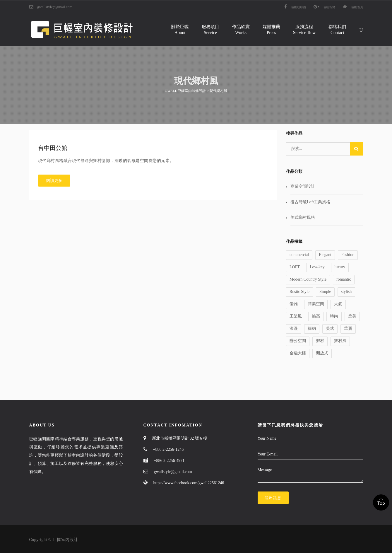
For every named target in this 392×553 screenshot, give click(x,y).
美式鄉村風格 (303, 217)
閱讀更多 (54, 181)
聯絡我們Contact (337, 30)
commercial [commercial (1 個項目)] (299, 255)
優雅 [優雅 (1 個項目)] (294, 304)
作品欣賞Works (241, 30)
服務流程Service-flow (304, 30)
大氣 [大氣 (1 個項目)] (338, 304)
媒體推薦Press (271, 30)
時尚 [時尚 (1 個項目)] (334, 316)
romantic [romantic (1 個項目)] (344, 279)
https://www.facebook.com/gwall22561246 (189, 483)
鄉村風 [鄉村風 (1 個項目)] (340, 341)
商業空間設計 (303, 186)
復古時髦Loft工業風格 (310, 202)
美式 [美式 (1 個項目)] (330, 328)
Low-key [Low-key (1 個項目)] (317, 267)
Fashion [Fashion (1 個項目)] (348, 255)
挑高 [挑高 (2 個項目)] (316, 316)
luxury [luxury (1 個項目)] (340, 267)
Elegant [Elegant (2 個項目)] (325, 255)
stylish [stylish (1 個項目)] (346, 292)
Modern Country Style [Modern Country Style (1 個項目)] (308, 279)
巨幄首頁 (353, 7)
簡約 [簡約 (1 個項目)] (312, 328)
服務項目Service (210, 30)
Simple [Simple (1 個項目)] (325, 292)
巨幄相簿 (324, 7)
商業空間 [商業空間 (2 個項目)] (316, 304)
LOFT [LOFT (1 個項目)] (295, 267)
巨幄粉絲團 (295, 7)
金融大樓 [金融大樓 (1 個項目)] (298, 353)
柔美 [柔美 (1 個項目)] (352, 316)
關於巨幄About (180, 30)
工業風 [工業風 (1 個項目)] (296, 316)
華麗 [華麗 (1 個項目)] (348, 328)
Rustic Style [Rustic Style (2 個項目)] (299, 292)
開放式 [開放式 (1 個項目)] (322, 353)
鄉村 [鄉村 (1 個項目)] (320, 341)
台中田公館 (53, 148)
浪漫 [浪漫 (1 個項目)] (294, 328)
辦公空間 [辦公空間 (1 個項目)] (298, 341)
